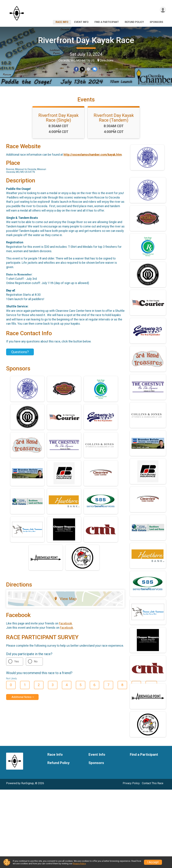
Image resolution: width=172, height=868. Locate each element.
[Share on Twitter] (82, 69)
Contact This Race (153, 788)
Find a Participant (107, 22)
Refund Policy (134, 22)
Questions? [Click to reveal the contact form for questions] (20, 357)
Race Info (62, 22)
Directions (107, 60)
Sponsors (156, 22)
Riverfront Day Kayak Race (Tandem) (114, 122)
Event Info (81, 22)
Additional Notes (21, 702)
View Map (65, 603)
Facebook (66, 628)
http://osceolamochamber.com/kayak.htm (93, 159)
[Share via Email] (88, 69)
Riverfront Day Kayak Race (86, 40)
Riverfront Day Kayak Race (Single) (58, 122)
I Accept (153, 862)
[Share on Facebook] (76, 69)
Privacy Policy (131, 788)
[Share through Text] (94, 69)
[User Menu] (163, 10)
